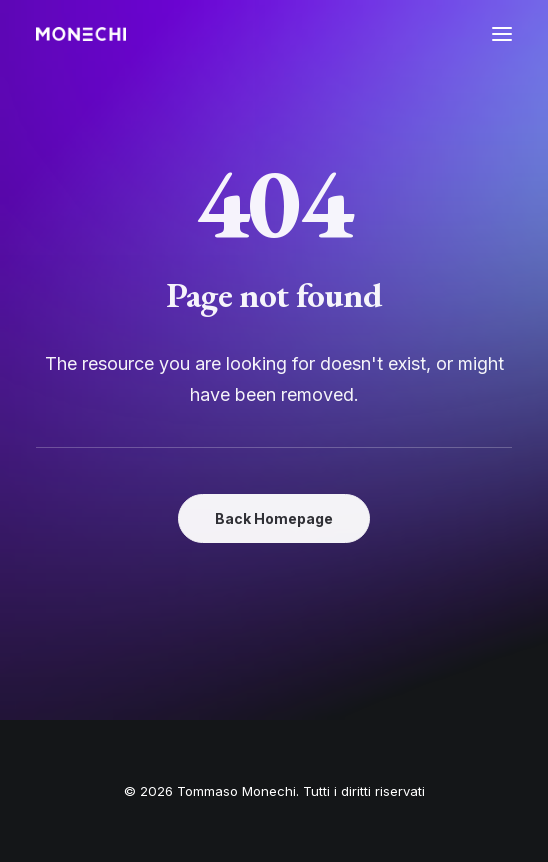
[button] (502, 34)
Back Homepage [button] (274, 518)
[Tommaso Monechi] (81, 34)
